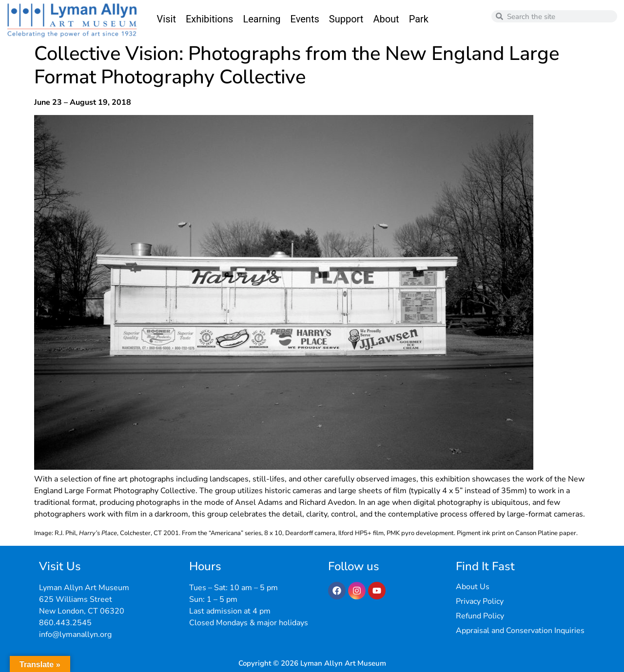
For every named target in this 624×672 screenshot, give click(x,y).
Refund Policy (480, 616)
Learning (262, 19)
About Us (473, 587)
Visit (166, 19)
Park (419, 19)
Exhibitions (209, 19)
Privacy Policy (480, 601)
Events (305, 19)
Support (346, 19)
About (386, 19)
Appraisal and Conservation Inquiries (520, 631)
